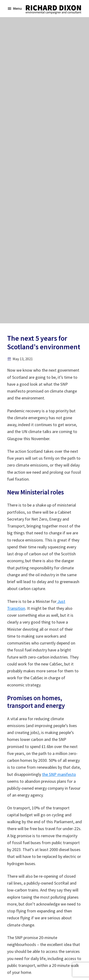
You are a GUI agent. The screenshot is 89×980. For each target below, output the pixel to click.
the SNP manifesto (59, 774)
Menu (17, 8)
